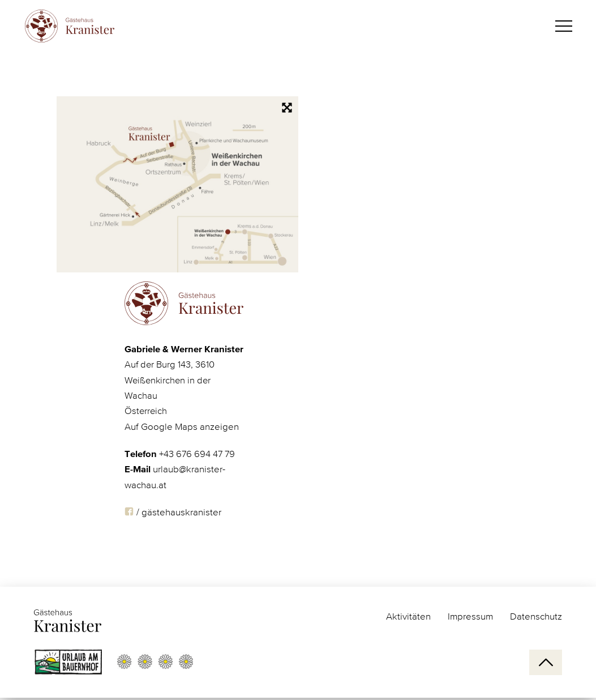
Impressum (470, 617)
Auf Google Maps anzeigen (182, 436)
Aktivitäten (408, 617)
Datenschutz (536, 617)
